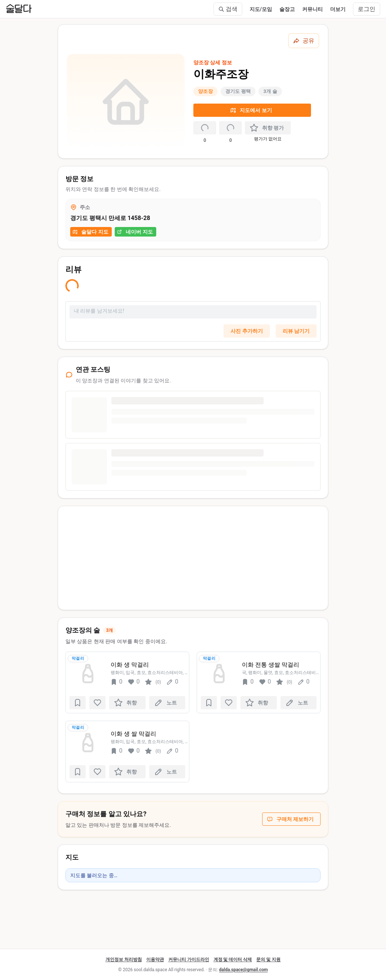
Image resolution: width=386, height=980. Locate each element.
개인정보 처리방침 (124, 959)
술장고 (287, 9)
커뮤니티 (312, 9)
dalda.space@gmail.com (244, 970)
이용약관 (155, 959)
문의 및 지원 (268, 959)
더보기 (338, 9)
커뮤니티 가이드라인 (189, 959)
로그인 (367, 9)
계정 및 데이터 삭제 (233, 959)
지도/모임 (261, 9)
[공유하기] (304, 41)
